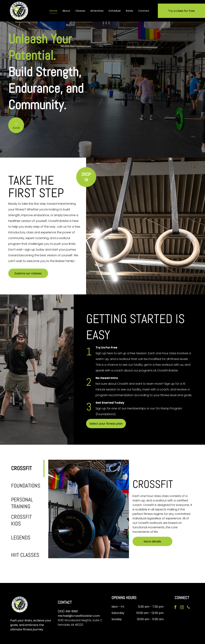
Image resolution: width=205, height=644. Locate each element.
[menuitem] (53, 11)
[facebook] (176, 608)
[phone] (188, 608)
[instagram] (182, 608)
